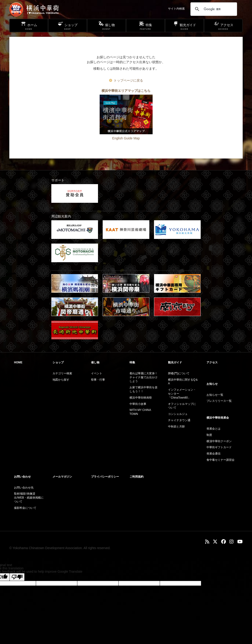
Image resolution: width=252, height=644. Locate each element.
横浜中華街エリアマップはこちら (126, 91)
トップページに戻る (128, 80)
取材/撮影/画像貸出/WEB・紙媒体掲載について (29, 498)
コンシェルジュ (178, 414)
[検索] (213, 9)
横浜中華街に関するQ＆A (183, 382)
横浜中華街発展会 (218, 418)
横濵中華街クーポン (219, 441)
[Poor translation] (17, 577)
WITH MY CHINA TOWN (140, 412)
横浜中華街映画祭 (141, 398)
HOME (18, 362)
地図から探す (61, 380)
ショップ (58, 362)
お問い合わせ (22, 477)
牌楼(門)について (179, 373)
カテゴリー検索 (62, 373)
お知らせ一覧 (215, 395)
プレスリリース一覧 (219, 401)
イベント (97, 373)
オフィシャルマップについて (182, 406)
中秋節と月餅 (176, 427)
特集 (132, 362)
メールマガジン (62, 477)
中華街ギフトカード (219, 447)
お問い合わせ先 (24, 488)
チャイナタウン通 (179, 420)
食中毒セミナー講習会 (220, 460)
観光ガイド (175, 362)
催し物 (95, 362)
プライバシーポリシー (105, 477)
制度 (209, 435)
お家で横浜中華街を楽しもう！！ (143, 389)
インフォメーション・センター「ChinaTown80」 (182, 394)
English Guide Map (126, 138)
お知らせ (212, 384)
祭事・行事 (98, 380)
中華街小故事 (138, 404)
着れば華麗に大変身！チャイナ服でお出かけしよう (143, 377)
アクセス (212, 362)
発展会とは (213, 429)
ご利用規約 (136, 477)
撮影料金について (25, 508)
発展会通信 (213, 454)
